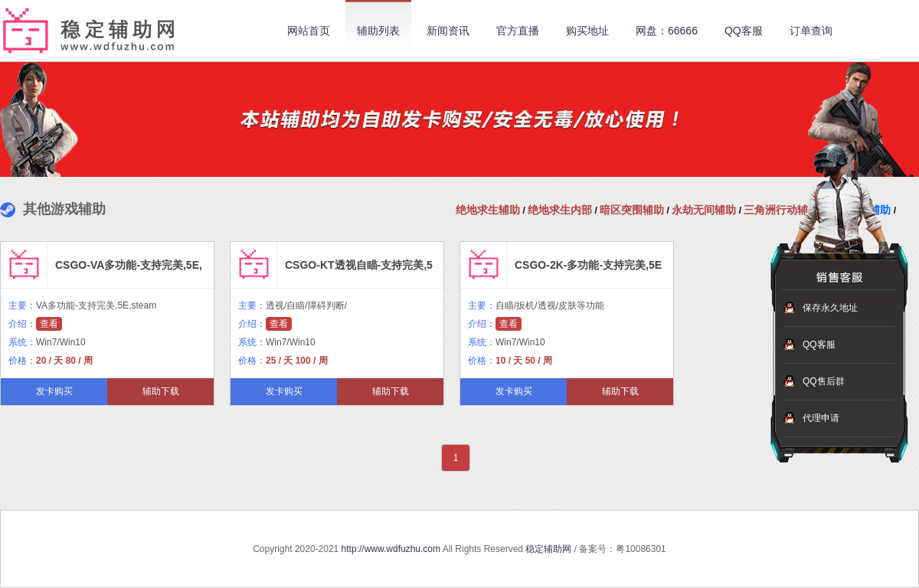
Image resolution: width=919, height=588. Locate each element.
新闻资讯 (448, 31)
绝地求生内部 (560, 210)
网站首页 (309, 31)
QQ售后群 (824, 381)
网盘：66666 (667, 31)
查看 (49, 324)
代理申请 (821, 418)
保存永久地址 (830, 308)
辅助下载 (161, 391)
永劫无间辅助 (704, 210)
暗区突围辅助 (632, 210)
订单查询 (811, 31)
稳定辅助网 (548, 549)
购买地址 (587, 31)
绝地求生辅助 (488, 210)
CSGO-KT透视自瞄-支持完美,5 (359, 265)
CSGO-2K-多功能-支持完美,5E (588, 265)
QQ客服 (744, 31)
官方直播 (518, 31)
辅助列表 (378, 31)
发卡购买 (54, 391)
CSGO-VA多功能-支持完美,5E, (129, 265)
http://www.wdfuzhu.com (391, 549)
